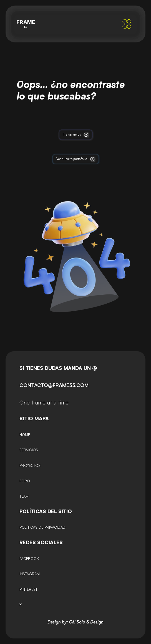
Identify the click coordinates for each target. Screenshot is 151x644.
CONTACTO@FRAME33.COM (54, 385)
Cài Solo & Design (86, 622)
